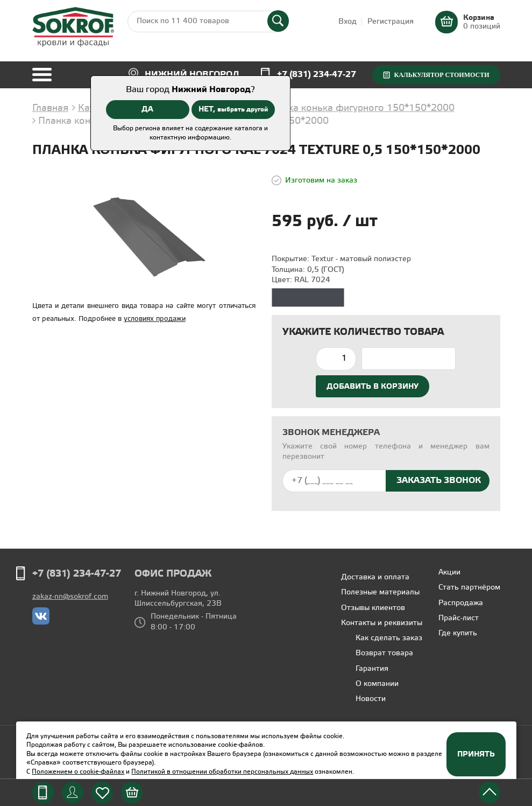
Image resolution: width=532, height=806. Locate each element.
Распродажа (461, 603)
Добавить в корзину (373, 387)
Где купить (458, 633)
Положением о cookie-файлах (78, 772)
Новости (371, 699)
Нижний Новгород (192, 75)
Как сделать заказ (389, 638)
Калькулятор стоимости (441, 75)
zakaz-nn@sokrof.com (70, 597)
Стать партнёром (469, 588)
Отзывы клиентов (373, 608)
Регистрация (391, 22)
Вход (347, 22)
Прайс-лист (459, 618)
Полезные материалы (380, 593)
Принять (476, 754)
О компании (377, 684)
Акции (449, 573)
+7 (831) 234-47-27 (317, 75)
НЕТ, (233, 109)
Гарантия (372, 669)
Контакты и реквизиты (382, 623)
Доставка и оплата (375, 577)
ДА (147, 109)
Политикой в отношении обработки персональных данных (222, 772)
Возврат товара (384, 653)
